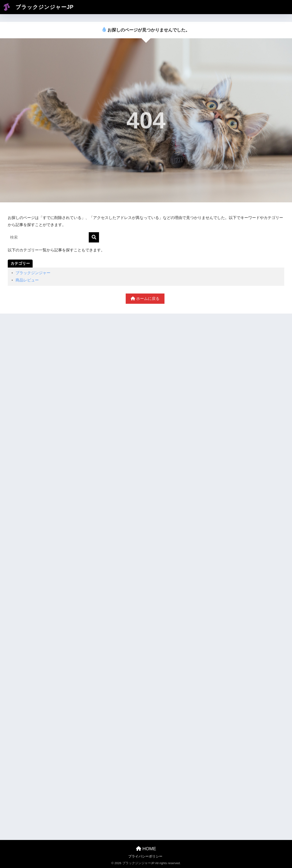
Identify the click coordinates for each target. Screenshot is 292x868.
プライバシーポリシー (145, 856)
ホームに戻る (145, 299)
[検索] (94, 237)
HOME (146, 849)
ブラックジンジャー (33, 273)
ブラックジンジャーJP (37, 7)
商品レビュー (27, 280)
